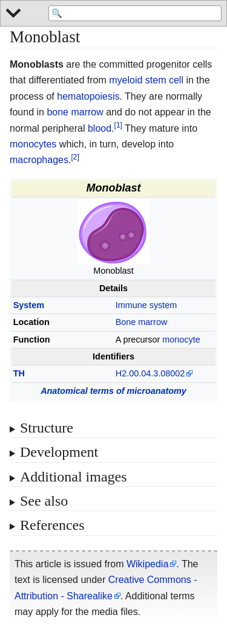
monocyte (181, 340)
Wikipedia (147, 564)
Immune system (146, 305)
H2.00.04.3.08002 (150, 373)
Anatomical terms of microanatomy (113, 391)
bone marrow (75, 112)
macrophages (39, 160)
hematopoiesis (88, 96)
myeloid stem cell (146, 80)
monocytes (33, 144)
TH (19, 373)
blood (100, 128)
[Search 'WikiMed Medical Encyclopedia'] (135, 13)
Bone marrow (142, 322)
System (29, 305)
